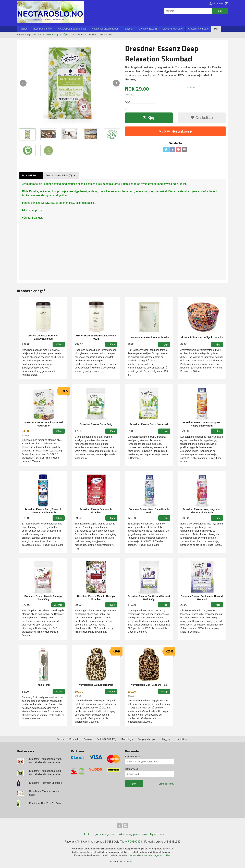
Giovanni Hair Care (173, 29)
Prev (27, 83)
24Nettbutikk (129, 861)
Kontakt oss (182, 739)
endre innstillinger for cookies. (156, 855)
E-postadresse (133, 757)
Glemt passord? (166, 784)
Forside (24, 29)
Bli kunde (74, 739)
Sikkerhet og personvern (132, 834)
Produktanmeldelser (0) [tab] (59, 175)
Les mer (133, 855)
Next (120, 83)
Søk (220, 11)
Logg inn (167, 739)
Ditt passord (131, 769)
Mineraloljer (127, 739)
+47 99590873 (133, 842)
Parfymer (128, 29)
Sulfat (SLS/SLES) (106, 739)
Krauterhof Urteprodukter (105, 29)
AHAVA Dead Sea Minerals (72, 29)
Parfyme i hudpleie (148, 739)
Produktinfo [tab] (29, 175)
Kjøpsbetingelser (104, 834)
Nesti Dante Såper (43, 29)
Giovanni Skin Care (198, 29)
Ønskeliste (202, 118)
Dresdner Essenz (148, 29)
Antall (128, 102)
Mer (216, 29)
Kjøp (149, 118)
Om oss (88, 739)
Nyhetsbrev (157, 834)
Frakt (87, 834)
